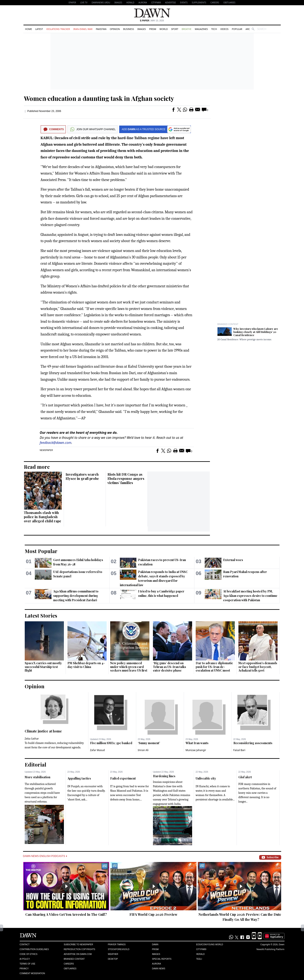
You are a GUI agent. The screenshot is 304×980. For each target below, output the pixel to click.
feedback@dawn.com (56, 443)
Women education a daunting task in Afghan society (99, 98)
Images (118, 3)
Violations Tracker (58, 29)
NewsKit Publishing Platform (270, 949)
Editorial (36, 764)
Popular (237, 29)
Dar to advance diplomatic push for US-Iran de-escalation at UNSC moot (214, 667)
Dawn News (158, 969)
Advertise (170, 3)
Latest (39, 29)
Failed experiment (123, 778)
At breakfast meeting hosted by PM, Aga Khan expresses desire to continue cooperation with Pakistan (250, 596)
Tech (214, 29)
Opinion (115, 29)
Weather (113, 954)
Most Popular (41, 551)
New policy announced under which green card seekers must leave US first (129, 667)
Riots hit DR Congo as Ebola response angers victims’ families (126, 478)
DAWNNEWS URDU (101, 3)
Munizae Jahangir (196, 750)
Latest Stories (41, 615)
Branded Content (228, 324)
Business (129, 29)
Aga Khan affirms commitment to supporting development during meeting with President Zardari (76, 596)
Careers (215, 3)
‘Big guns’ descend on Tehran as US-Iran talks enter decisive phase (169, 667)
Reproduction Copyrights (79, 949)
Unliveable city (206, 778)
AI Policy (25, 959)
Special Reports (162, 959)
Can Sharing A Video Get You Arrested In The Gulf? (66, 914)
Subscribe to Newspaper (78, 945)
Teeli (199, 959)
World (164, 29)
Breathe (187, 29)
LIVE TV (84, 3)
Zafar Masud (98, 750)
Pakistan (101, 29)
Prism (153, 29)
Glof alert (245, 777)
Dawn (155, 945)
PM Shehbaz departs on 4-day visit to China (86, 665)
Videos (224, 29)
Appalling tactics (79, 778)
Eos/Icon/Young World (210, 945)
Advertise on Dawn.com (78, 954)
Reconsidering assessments (253, 743)
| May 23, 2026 (152, 21)
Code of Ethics (29, 954)
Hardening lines (164, 776)
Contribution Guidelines (34, 949)
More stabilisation (38, 777)
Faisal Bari (239, 750)
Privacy (24, 969)
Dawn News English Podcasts (45, 856)
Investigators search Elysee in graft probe (82, 476)
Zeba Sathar (32, 739)
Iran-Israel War (83, 29)
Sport (175, 29)
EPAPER (72, 3)
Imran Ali (143, 750)
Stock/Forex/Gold (119, 949)
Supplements (199, 3)
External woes (233, 560)
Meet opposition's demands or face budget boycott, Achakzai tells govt (258, 667)
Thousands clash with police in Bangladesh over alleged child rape (43, 517)
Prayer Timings (117, 945)
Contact (25, 945)
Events (184, 3)
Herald (130, 3)
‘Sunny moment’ (149, 743)
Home (29, 29)
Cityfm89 (201, 949)
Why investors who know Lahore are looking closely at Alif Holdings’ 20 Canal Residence (256, 332)
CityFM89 (156, 3)
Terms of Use (28, 964)
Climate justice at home (43, 731)
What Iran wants (197, 743)
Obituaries (229, 3)
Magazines (201, 29)
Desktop (113, 959)
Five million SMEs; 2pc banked (111, 743)
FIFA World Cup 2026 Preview (153, 914)
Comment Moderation (32, 973)
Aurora (143, 3)
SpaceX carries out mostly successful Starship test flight (43, 667)
